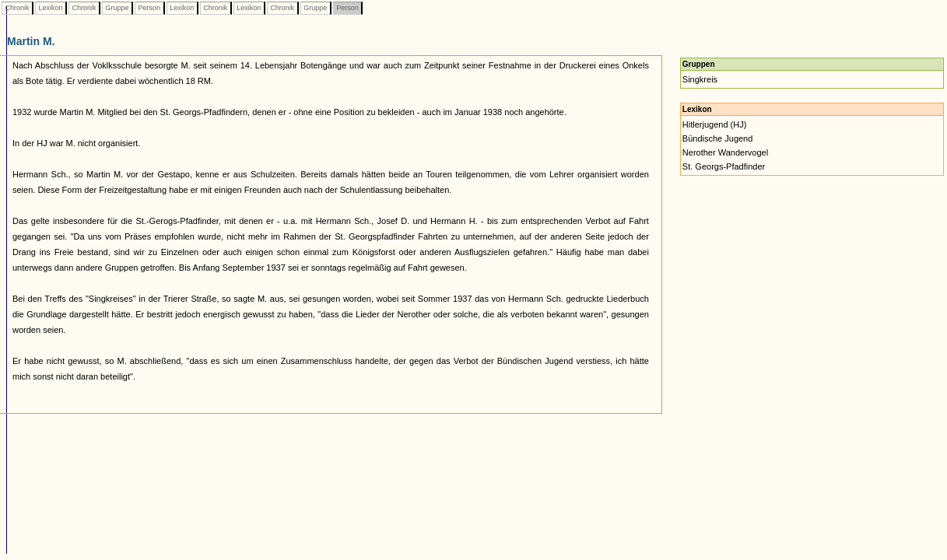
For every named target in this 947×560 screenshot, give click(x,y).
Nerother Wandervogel (725, 152)
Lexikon (51, 8)
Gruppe (117, 8)
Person (149, 8)
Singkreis (700, 79)
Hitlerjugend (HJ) (715, 124)
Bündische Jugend (718, 138)
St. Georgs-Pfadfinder (724, 166)
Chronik (17, 8)
